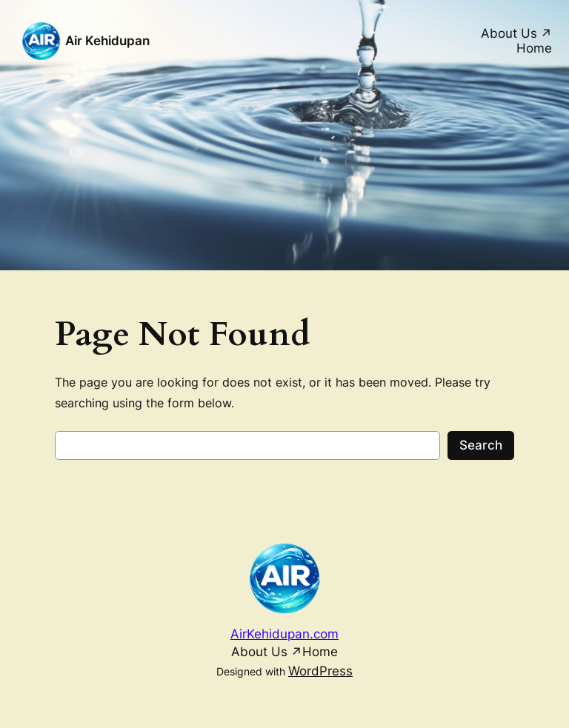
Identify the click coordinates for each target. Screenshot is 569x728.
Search (481, 445)
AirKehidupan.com (284, 634)
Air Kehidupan (107, 41)
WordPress (320, 671)
